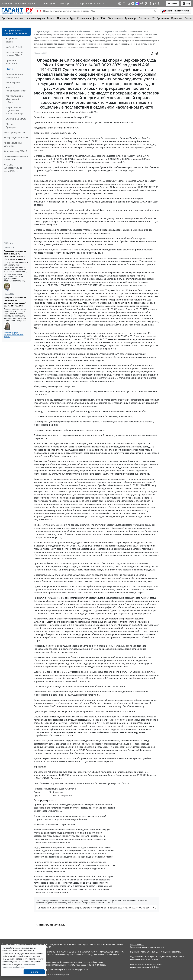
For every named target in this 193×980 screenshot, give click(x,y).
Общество (145, 18)
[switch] (39, 11)
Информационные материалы (13, 144)
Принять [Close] (34, 972)
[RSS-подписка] (159, 4)
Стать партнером (82, 4)
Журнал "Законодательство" (16, 89)
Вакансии (21, 4)
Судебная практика (12, 18)
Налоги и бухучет (35, 18)
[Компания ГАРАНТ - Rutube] (155, 4)
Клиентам (100, 4)
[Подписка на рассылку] (120, 4)
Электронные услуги (16, 119)
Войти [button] (172, 4)
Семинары (65, 4)
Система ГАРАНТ (14, 47)
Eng (186, 4)
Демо (53, 4)
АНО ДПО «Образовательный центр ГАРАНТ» (13, 168)
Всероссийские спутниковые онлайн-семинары (15, 110)
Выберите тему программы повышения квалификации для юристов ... (14, 335)
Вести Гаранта (13, 82)
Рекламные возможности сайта (144, 959)
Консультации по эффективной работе (14, 99)
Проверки (177, 18)
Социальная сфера (88, 18)
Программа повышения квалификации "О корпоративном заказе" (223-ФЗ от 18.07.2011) (15, 302)
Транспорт (131, 18)
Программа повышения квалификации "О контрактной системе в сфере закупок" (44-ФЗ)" (15, 255)
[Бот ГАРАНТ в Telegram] (146, 4)
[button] (176, 11)
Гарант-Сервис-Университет (57, 974)
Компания (7, 4)
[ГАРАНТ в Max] (137, 4)
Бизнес (51, 18)
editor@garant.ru (174, 952)
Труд (73, 18)
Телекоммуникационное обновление (16, 158)
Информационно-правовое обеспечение (15, 32)
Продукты (34, 4)
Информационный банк (16, 138)
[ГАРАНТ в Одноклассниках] (150, 4)
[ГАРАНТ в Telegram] (141, 4)
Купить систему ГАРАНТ (15, 151)
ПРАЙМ (9, 69)
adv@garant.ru (178, 957)
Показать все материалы (50, 925)
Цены (45, 4)
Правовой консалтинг (11, 62)
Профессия (163, 18)
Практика (62, 18)
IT (153, 18)
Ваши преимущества (14, 132)
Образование (115, 18)
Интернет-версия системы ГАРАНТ (14, 54)
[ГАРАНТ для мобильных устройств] (124, 4)
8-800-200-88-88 (137, 944)
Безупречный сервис (12, 40)
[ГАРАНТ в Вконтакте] (128, 4)
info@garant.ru (81, 970)
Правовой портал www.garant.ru (15, 76)
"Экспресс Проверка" (11, 126)
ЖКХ (103, 18)
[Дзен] (133, 4)
